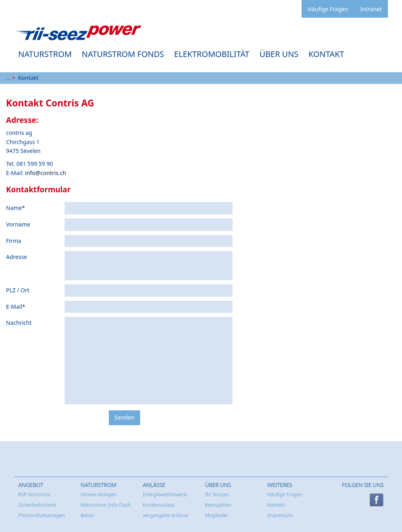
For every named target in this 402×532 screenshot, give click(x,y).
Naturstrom (45, 54)
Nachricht (19, 323)
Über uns (279, 54)
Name (15, 208)
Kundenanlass (158, 505)
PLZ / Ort (18, 290)
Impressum (280, 515)
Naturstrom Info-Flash (105, 505)
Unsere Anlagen (98, 494)
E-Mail (16, 307)
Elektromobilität (212, 54)
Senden (124, 417)
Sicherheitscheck (37, 505)
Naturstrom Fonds (123, 54)
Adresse (16, 257)
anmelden (28, 528)
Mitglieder (216, 515)
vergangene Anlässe (165, 515)
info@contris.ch (45, 173)
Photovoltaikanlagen (42, 515)
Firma (14, 241)
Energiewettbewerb (165, 494)
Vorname (18, 224)
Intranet (371, 9)
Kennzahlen (218, 505)
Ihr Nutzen (217, 494)
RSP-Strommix (35, 494)
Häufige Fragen (328, 9)
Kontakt (326, 54)
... (8, 78)
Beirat (87, 515)
